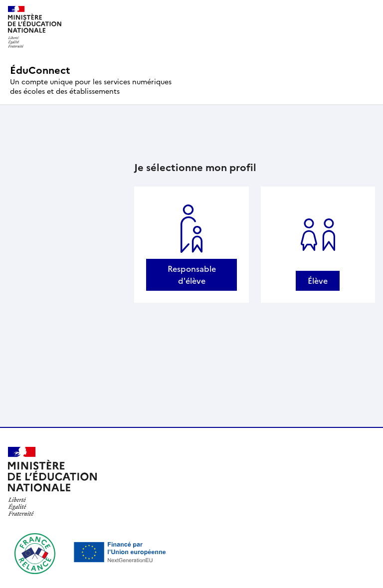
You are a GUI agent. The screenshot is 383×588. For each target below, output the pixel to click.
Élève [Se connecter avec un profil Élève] (318, 281)
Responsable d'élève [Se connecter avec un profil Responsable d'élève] (192, 275)
